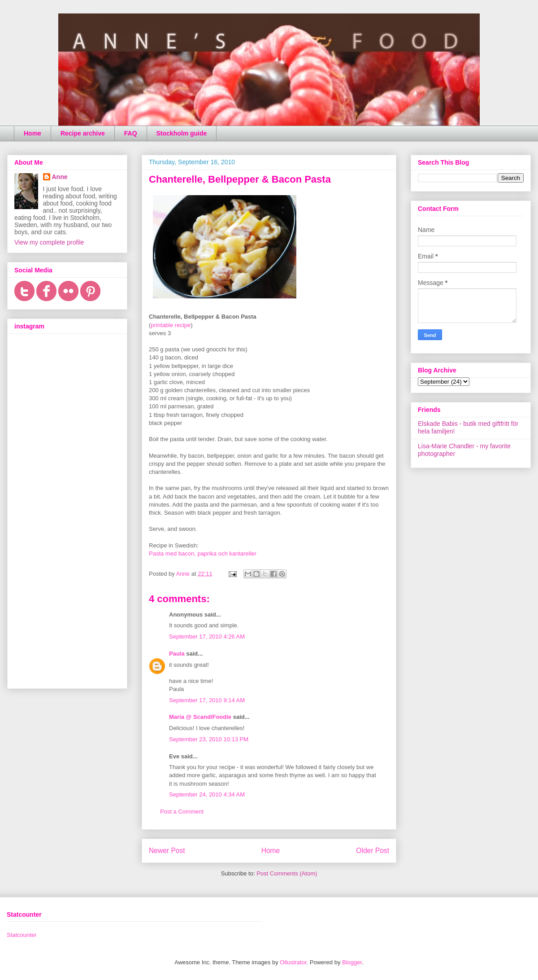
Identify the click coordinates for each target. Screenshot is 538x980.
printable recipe (171, 325)
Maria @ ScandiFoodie (200, 717)
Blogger (352, 962)
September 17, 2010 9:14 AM (207, 700)
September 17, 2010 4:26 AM (207, 637)
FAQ (131, 133)
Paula (177, 654)
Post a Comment (182, 812)
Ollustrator (293, 962)
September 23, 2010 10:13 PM (209, 739)
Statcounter (22, 935)
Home (33, 133)
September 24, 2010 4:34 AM (207, 794)
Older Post (373, 851)
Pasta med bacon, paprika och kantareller (203, 553)
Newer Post (167, 851)
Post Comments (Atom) (287, 873)
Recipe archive (83, 133)
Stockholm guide (182, 133)
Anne (60, 177)
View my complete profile (49, 242)
